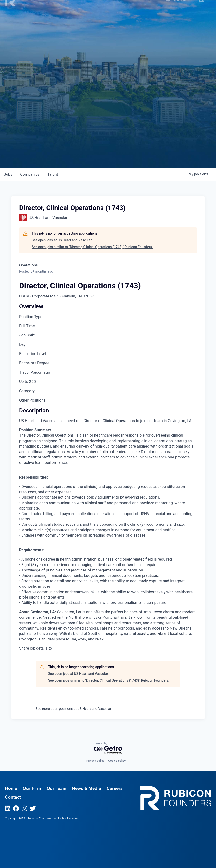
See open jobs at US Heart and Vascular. (62, 240)
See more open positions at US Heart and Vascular (73, 709)
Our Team (57, 788)
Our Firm (32, 788)
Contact (13, 797)
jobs (8, 174)
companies (30, 174)
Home (11, 788)
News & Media (86, 788)
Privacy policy (95, 761)
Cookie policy (117, 761)
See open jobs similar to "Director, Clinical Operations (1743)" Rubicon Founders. (92, 247)
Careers (115, 788)
